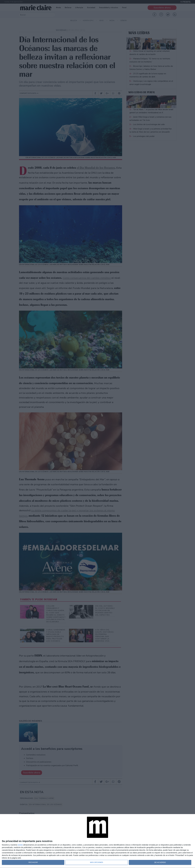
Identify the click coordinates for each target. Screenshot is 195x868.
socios (20, 845)
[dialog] (97, 841)
